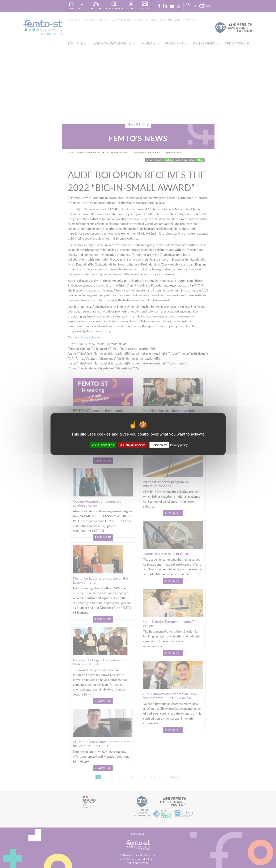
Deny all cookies (133, 445)
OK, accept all (103, 445)
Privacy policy (179, 445)
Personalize (159, 445)
